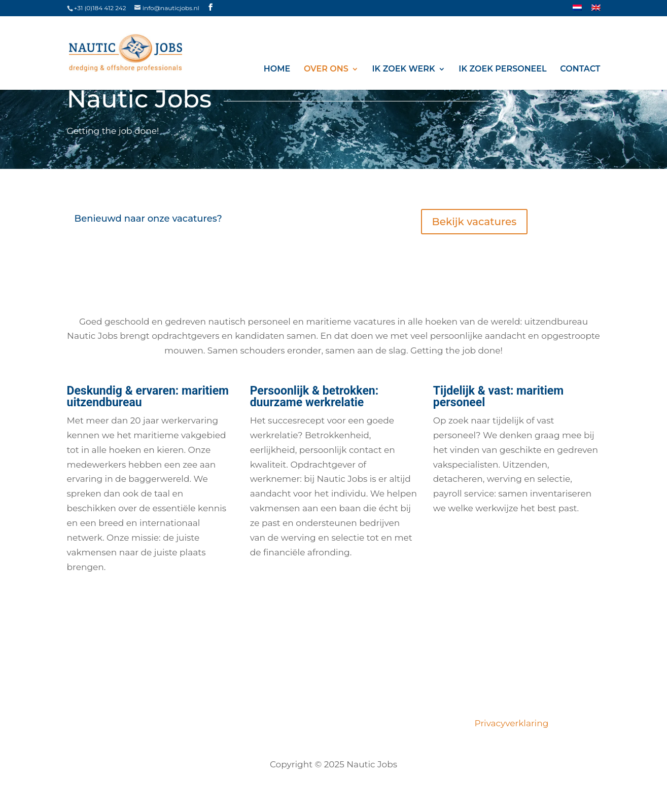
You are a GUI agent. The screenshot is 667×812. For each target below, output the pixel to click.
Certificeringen (309, 723)
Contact (580, 69)
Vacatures (145, 723)
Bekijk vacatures (475, 222)
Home (277, 69)
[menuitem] (577, 10)
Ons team (246, 723)
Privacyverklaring (510, 723)
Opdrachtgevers (386, 723)
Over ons (326, 69)
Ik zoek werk (404, 69)
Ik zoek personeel (502, 69)
